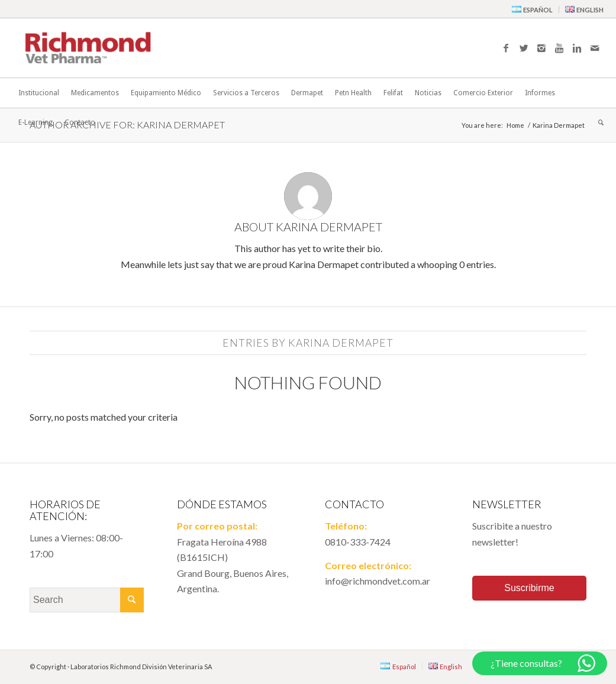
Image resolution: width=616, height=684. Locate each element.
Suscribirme (529, 588)
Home (515, 125)
